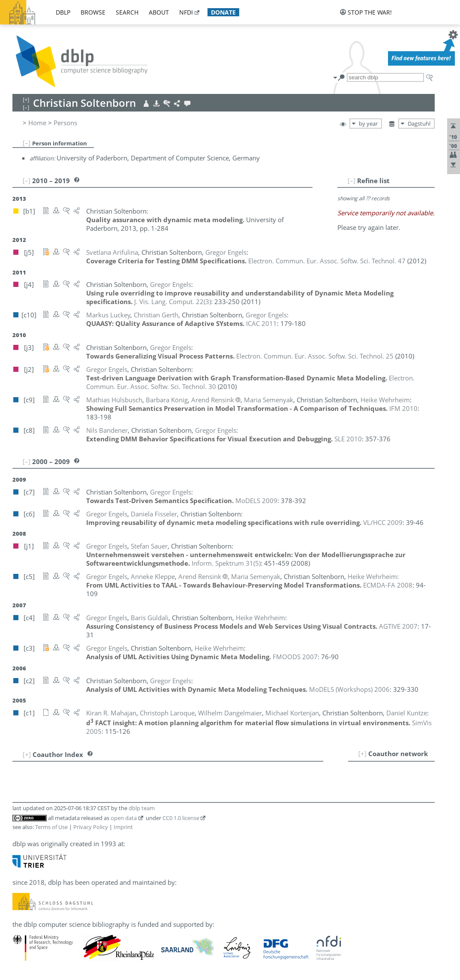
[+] (362, 754)
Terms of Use (51, 827)
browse (93, 12)
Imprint (123, 827)
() (173, 302)
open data (124, 818)
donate (223, 12)
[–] (27, 143)
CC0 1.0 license (181, 818)
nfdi (186, 12)
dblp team (142, 808)
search (127, 12)
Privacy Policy (91, 827)
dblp (63, 12)
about (159, 12)
